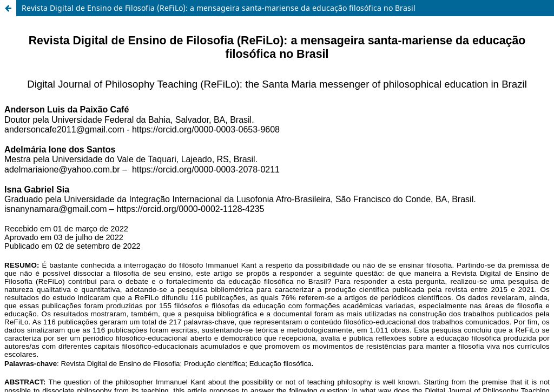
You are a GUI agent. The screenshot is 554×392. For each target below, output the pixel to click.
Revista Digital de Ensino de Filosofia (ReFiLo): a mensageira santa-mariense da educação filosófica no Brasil (219, 8)
